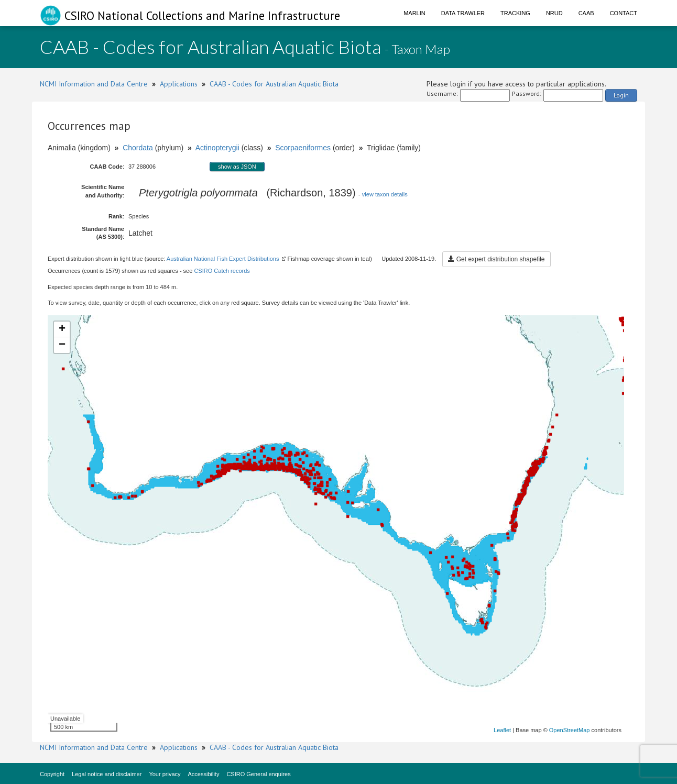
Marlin (414, 13)
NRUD (554, 13)
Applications (179, 84)
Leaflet (502, 730)
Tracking (515, 13)
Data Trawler (463, 13)
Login (621, 95)
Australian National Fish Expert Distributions (223, 259)
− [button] (62, 345)
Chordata (138, 148)
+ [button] (62, 329)
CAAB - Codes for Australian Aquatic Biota (274, 84)
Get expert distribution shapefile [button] (496, 259)
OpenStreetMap (570, 730)
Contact (624, 13)
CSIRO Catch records (222, 271)
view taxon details (385, 194)
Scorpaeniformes (303, 148)
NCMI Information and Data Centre (94, 84)
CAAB (586, 13)
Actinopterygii (217, 148)
